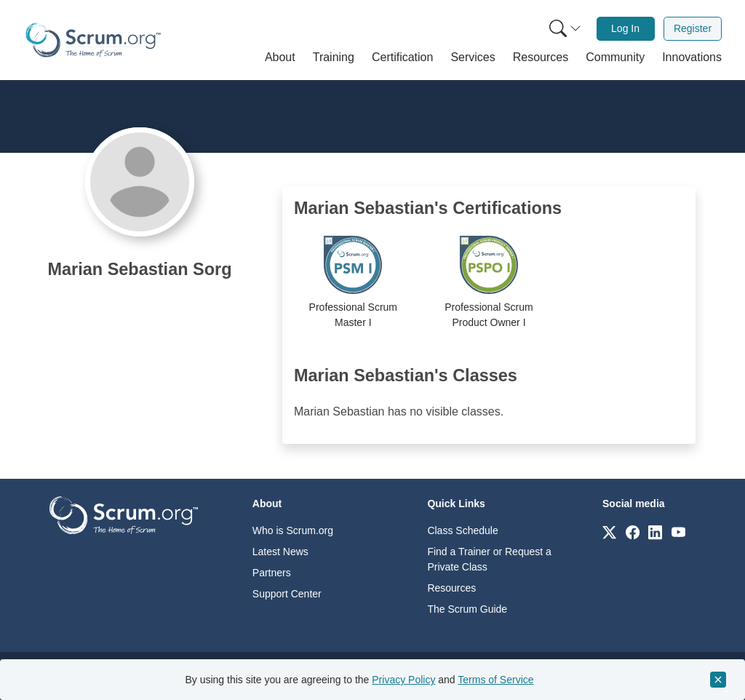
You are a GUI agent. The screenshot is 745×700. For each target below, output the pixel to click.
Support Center (287, 594)
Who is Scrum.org (293, 530)
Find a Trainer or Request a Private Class (489, 559)
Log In (625, 28)
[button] (280, 57)
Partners (272, 573)
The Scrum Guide (467, 609)
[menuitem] (564, 29)
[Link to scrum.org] (609, 532)
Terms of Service (495, 680)
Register (693, 28)
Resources (451, 588)
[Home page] (93, 40)
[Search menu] (565, 29)
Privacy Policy (403, 680)
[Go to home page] (124, 514)
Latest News (280, 552)
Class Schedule (462, 530)
